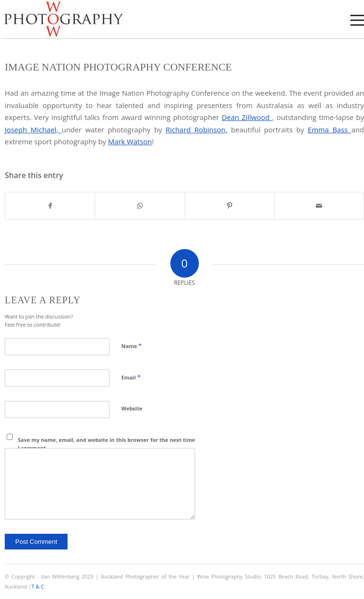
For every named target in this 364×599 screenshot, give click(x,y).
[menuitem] (351, 20)
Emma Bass (330, 130)
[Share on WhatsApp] (140, 206)
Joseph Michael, (33, 130)
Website (132, 408)
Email (131, 377)
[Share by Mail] (319, 206)
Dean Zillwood (247, 117)
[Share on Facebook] (50, 206)
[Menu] (351, 20)
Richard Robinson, (197, 130)
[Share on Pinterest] (230, 206)
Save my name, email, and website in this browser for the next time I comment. (107, 444)
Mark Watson (130, 141)
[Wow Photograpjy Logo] (146, 19)
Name (132, 346)
